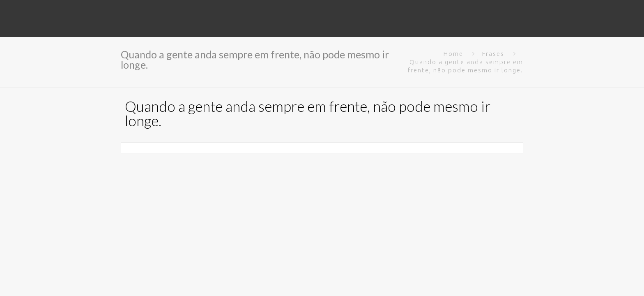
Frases (493, 54)
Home (453, 54)
